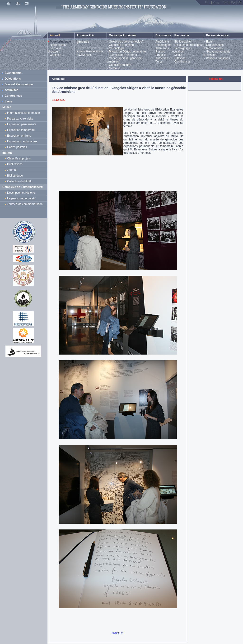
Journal (13, 170)
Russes (160, 52)
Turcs (159, 62)
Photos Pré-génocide (90, 51)
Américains (162, 42)
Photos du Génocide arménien (128, 52)
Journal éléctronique (19, 84)
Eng (208, 2)
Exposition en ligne (20, 136)
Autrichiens (162, 58)
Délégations (13, 79)
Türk (225, 2)
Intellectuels (84, 55)
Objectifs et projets (19, 159)
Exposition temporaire (21, 130)
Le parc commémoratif (21, 198)
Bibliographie (183, 42)
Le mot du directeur (55, 50)
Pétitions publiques (218, 58)
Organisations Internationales (214, 47)
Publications (15, 164)
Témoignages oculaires (182, 50)
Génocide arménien (121, 45)
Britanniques (163, 45)
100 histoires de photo (123, 55)
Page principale (60, 42)
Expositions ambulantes (23, 141)
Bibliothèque (15, 176)
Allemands (162, 48)
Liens (8, 101)
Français (161, 55)
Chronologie (117, 48)
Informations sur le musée (23, 113)
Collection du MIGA (19, 181)
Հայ (216, 2)
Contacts (55, 55)
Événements (13, 73)
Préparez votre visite (20, 119)
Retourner (118, 633)
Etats (209, 42)
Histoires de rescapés (188, 45)
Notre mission (58, 45)
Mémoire (114, 68)
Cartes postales (18, 147)
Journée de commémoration (25, 204)
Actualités (12, 90)
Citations (180, 58)
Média (178, 55)
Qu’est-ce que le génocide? (126, 42)
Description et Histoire (21, 193)
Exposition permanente (22, 124)
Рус (233, 2)
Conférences (182, 62)
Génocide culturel (120, 65)
